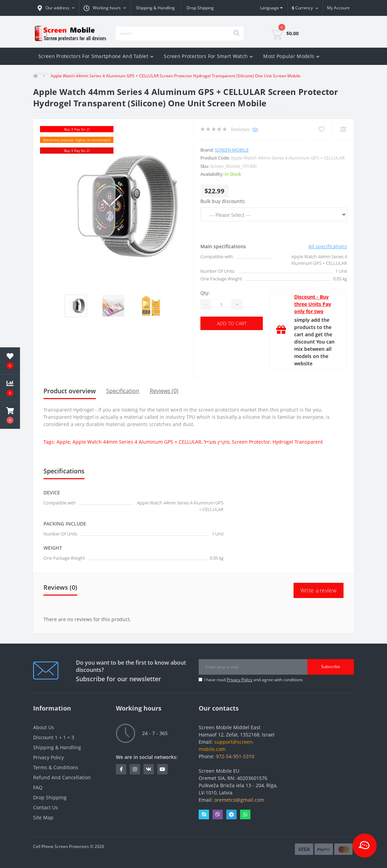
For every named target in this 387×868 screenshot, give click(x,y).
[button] (56, 8)
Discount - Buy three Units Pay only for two (313, 304)
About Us (49, 73)
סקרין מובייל (217, 442)
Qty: (205, 293)
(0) (255, 129)
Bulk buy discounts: (223, 201)
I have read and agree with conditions (254, 680)
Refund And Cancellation (62, 777)
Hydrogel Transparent (298, 442)
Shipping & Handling (155, 8)
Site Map (43, 817)
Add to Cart (232, 323)
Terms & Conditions (56, 767)
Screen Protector (251, 442)
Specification (123, 391)
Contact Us (83, 73)
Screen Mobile (232, 150)
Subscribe (331, 667)
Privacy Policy (240, 680)
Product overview (70, 391)
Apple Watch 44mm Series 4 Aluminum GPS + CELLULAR (137, 442)
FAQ (38, 787)
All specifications (328, 246)
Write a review (319, 590)
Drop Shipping (200, 8)
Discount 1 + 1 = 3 (54, 737)
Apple (63, 442)
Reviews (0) (164, 391)
